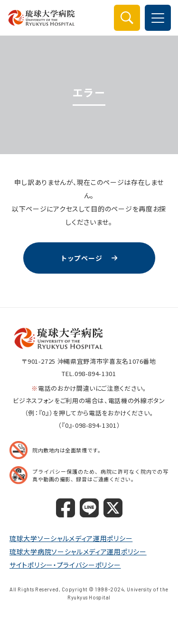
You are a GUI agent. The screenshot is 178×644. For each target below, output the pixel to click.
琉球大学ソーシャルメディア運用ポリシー (71, 538)
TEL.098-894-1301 (89, 373)
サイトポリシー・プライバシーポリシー (65, 565)
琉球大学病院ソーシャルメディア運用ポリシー (78, 552)
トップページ (81, 258)
